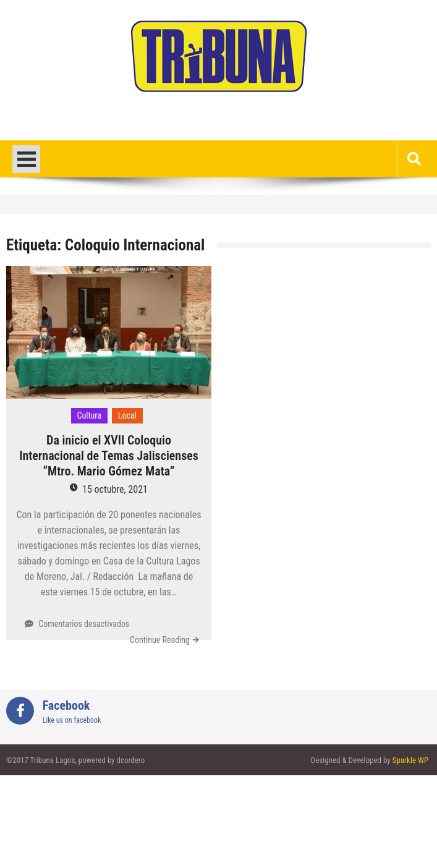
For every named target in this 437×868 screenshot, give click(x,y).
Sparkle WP (410, 760)
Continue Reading (160, 640)
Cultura (90, 415)
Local (127, 415)
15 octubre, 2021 (115, 489)
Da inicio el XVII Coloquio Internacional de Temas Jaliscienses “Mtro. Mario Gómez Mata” (109, 456)
